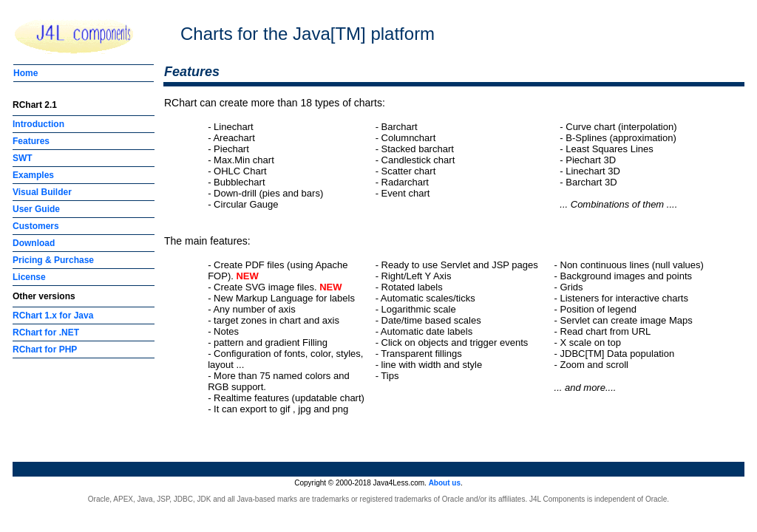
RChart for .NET (46, 332)
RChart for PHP (45, 349)
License (29, 277)
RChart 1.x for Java (53, 316)
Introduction (38, 124)
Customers (36, 226)
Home (26, 73)
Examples (33, 175)
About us (445, 483)
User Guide (36, 209)
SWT (23, 158)
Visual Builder (42, 192)
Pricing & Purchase (53, 260)
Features (31, 141)
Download (34, 243)
